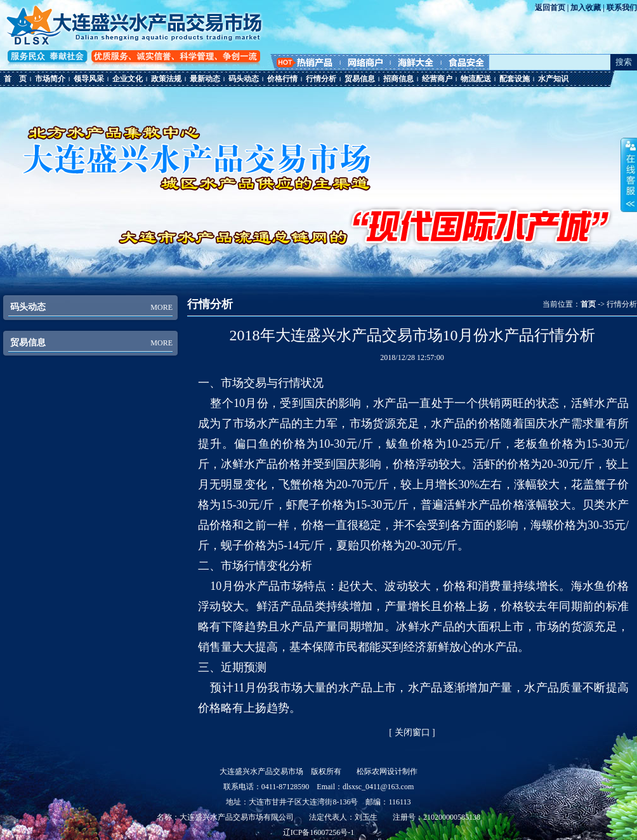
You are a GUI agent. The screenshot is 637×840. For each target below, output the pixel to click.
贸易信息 (360, 79)
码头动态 (244, 79)
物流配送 (476, 79)
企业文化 (128, 79)
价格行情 (282, 79)
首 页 (15, 79)
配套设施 (515, 79)
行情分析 (321, 79)
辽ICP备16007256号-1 (319, 832)
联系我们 (622, 8)
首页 (588, 304)
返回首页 (550, 8)
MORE (161, 307)
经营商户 (437, 79)
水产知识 (553, 79)
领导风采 (89, 79)
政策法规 (166, 79)
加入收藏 (586, 8)
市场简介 (50, 79)
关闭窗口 (412, 732)
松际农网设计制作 (387, 771)
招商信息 (398, 79)
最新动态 (205, 79)
